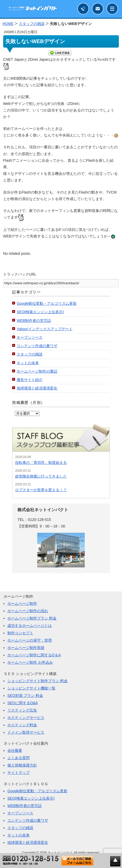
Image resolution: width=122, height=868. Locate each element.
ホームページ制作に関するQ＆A (34, 655)
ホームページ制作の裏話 (37, 371)
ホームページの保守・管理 (30, 640)
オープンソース (30, 337)
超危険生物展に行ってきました (41, 476)
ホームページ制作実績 (26, 648)
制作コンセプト (20, 633)
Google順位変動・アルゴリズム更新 (47, 303)
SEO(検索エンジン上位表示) (40, 312)
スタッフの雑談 (30, 354)
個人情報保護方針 (22, 765)
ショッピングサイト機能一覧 (31, 688)
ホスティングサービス (26, 718)
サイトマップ (18, 773)
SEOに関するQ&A (23, 703)
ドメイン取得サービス (26, 732)
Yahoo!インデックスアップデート (44, 329)
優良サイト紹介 (30, 380)
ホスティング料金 (22, 725)
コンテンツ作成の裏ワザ (37, 346)
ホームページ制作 (22, 603)
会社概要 (15, 750)
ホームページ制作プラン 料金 (32, 618)
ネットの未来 (28, 363)
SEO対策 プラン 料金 (25, 696)
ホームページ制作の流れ (28, 611)
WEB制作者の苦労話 (34, 321)
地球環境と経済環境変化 (37, 388)
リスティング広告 (22, 710)
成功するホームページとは (30, 626)
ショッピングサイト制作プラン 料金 (37, 681)
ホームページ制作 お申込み (30, 662)
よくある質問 (18, 758)
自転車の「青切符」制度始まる (41, 463)
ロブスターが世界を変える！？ (41, 490)
